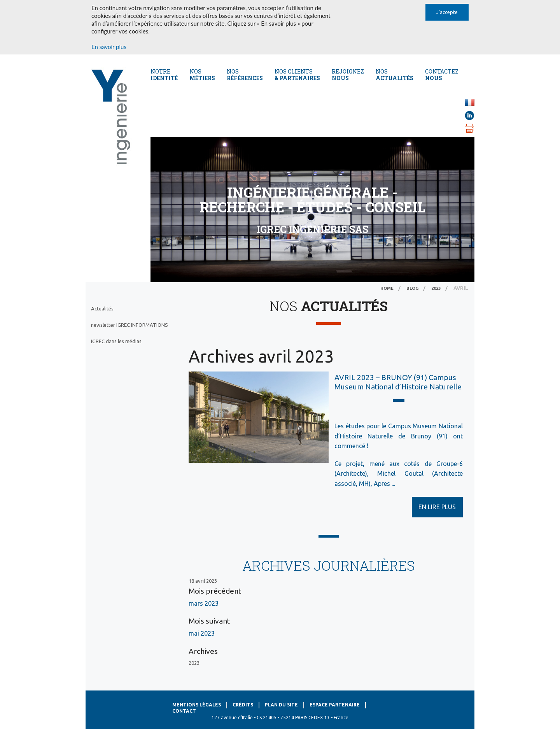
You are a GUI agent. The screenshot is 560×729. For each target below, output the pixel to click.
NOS (395, 75)
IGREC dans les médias (116, 341)
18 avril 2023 (203, 581)
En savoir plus (109, 47)
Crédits (243, 705)
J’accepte (447, 12)
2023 (436, 288)
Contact (184, 711)
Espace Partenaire (335, 705)
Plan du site (281, 705)
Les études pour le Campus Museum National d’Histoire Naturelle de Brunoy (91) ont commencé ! (399, 436)
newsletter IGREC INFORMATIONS (129, 325)
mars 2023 (204, 603)
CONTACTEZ (442, 75)
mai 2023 (202, 633)
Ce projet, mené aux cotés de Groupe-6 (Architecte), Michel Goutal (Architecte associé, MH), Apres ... (399, 474)
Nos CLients (297, 75)
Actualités (102, 308)
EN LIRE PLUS (437, 507)
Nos (202, 75)
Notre (164, 75)
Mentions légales (197, 705)
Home (387, 288)
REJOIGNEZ (348, 75)
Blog (412, 288)
